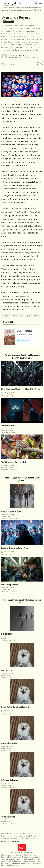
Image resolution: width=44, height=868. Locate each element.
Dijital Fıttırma (7, 634)
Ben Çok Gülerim (8, 670)
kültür (15, 316)
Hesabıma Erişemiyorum (10, 836)
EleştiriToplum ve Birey (8, 515)
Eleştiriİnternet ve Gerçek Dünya (8, 552)
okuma (36, 316)
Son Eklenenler (6, 833)
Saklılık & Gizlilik (32, 836)
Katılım (22, 833)
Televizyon (6, 316)
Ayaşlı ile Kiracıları (25, 331)
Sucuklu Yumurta (8, 817)
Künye (35, 839)
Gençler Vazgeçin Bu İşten (11, 512)
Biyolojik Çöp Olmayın (9, 585)
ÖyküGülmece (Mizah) (7, 674)
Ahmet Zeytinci (13, 55)
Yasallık (22, 836)
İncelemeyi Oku (23, 340)
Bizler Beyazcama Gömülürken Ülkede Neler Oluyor (21, 389)
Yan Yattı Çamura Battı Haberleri (14, 462)
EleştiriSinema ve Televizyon (8, 393)
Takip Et (21, 55)
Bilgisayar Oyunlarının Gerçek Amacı (15, 548)
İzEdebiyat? (15, 839)
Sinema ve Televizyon (15, 57)
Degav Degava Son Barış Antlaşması (15, 707)
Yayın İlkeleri (6, 839)
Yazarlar (16, 833)
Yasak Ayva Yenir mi (9, 426)
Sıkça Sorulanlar (26, 839)
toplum (28, 316)
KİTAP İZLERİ (8, 322)
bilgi (21, 316)
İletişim (29, 833)
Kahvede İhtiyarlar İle (9, 744)
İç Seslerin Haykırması (10, 780)
